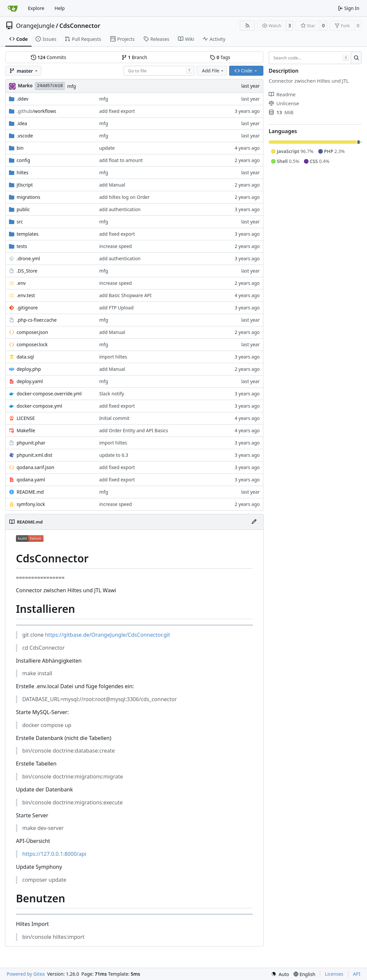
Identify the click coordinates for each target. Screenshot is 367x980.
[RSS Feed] (247, 26)
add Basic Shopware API (126, 295)
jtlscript (25, 185)
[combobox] (159, 71)
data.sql (25, 357)
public (23, 209)
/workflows (36, 111)
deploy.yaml (30, 381)
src (20, 222)
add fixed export (117, 111)
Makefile (26, 430)
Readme (282, 94)
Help (60, 8)
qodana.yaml (31, 480)
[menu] (280, 974)
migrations (28, 197)
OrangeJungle (35, 26)
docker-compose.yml (39, 406)
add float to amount (121, 160)
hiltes (23, 172)
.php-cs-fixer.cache (37, 320)
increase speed (116, 246)
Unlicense (284, 103)
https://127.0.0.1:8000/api (54, 854)
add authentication (120, 209)
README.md (30, 492)
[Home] (13, 8)
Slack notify (112, 394)
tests (22, 246)
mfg (72, 86)
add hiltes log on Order (125, 197)
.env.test (26, 295)
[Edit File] (254, 522)
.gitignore (27, 308)
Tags (220, 57)
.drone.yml (28, 258)
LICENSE (26, 418)
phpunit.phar (31, 443)
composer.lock (32, 344)
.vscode (25, 136)
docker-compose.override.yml (49, 394)
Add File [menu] (213, 71)
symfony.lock (31, 504)
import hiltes (113, 357)
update (107, 148)
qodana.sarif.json (35, 467)
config (23, 160)
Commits (48, 57)
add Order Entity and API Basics (134, 430)
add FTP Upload (116, 308)
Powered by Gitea (26, 974)
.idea (22, 123)
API (357, 974)
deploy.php (29, 369)
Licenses (334, 974)
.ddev (23, 99)
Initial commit (114, 418)
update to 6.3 (114, 455)
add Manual (112, 185)
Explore (36, 8)
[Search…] (356, 58)
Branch (135, 57)
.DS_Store (27, 271)
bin (20, 148)
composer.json (32, 332)
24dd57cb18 (50, 86)
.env (21, 283)
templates (28, 234)
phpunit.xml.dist (34, 455)
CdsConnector (80, 26)
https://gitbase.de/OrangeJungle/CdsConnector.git (107, 635)
